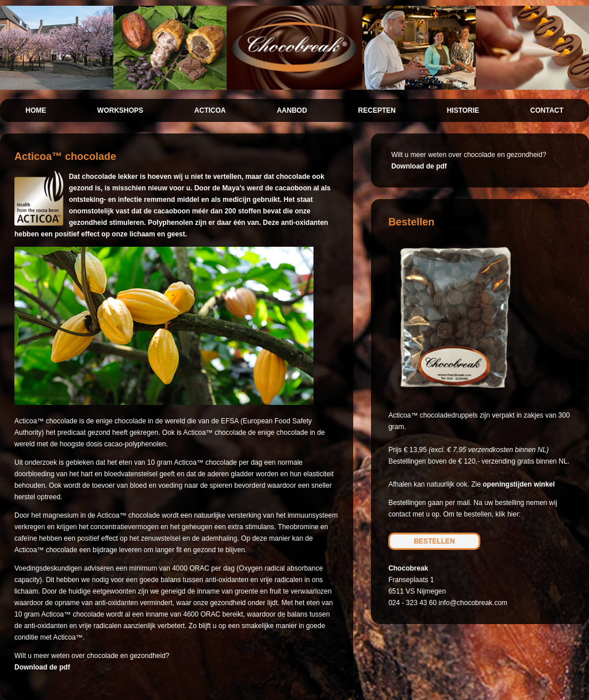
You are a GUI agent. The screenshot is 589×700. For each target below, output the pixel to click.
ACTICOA (210, 110)
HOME (36, 110)
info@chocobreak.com (473, 603)
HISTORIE (463, 110)
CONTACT (547, 110)
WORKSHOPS (120, 110)
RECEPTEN (377, 110)
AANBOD (292, 110)
